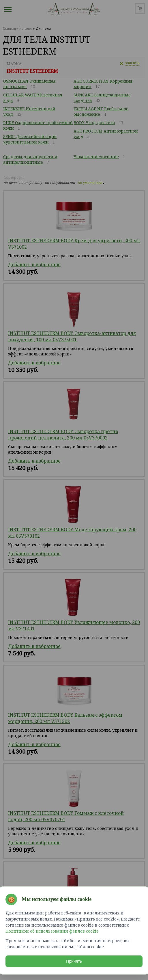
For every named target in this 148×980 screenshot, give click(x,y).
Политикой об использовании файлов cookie (52, 931)
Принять (74, 961)
